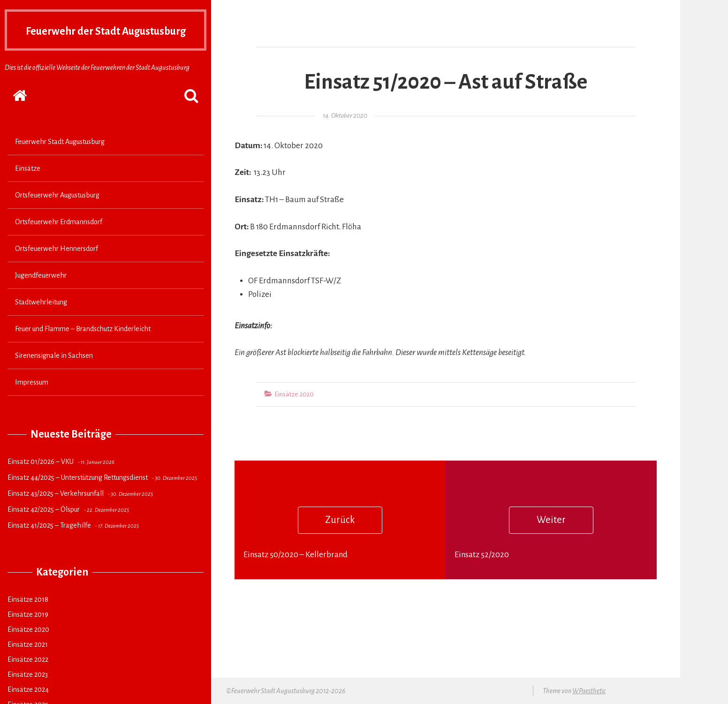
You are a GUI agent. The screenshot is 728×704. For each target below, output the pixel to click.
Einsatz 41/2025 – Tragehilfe (49, 544)
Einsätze (28, 187)
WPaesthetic (589, 691)
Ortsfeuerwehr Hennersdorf (57, 267)
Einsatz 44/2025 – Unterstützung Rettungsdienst (78, 496)
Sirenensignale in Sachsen (54, 374)
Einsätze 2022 (28, 678)
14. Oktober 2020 (345, 116)
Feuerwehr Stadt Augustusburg (60, 160)
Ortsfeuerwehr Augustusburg (57, 213)
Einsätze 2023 (28, 693)
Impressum (32, 401)
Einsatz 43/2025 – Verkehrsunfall (56, 512)
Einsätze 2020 (28, 648)
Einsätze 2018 (28, 618)
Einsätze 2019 (28, 633)
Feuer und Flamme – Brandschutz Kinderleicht (83, 347)
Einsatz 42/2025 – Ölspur (44, 528)
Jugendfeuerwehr (41, 294)
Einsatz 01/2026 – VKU (41, 480)
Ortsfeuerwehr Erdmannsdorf (59, 240)
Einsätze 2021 (28, 663)
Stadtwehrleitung (41, 320)
